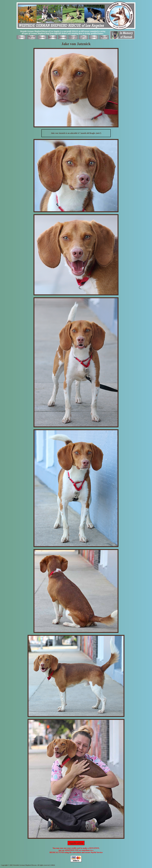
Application (76, 843)
